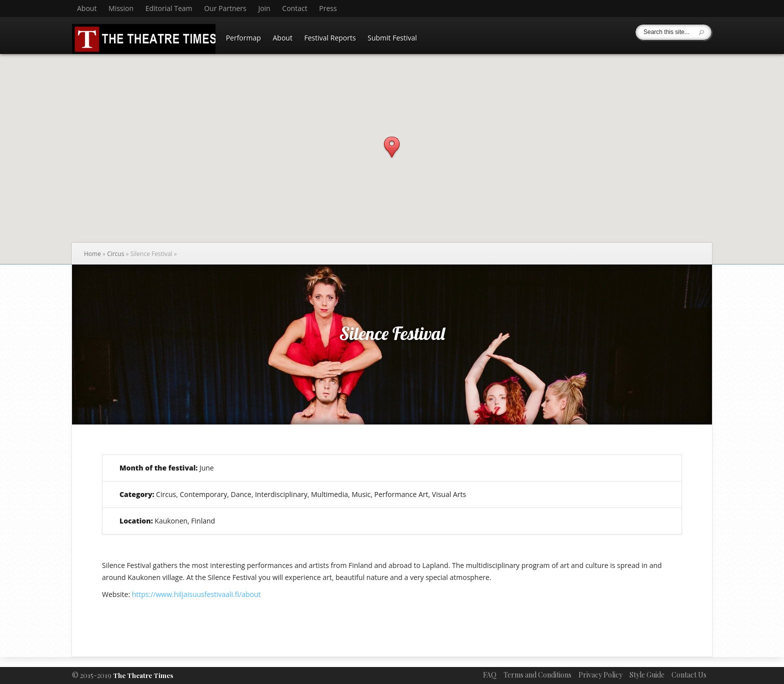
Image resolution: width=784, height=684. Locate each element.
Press (328, 8)
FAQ (490, 675)
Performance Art (401, 494)
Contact (294, 8)
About (87, 8)
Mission (121, 8)
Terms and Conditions (537, 675)
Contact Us (689, 675)
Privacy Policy (600, 675)
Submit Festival (392, 38)
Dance (241, 494)
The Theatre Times (143, 675)
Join (264, 8)
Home (92, 254)
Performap (243, 38)
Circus (115, 254)
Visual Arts (449, 494)
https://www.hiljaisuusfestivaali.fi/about (196, 594)
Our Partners (225, 8)
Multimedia (329, 494)
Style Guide (647, 675)
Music (361, 494)
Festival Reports (330, 38)
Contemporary (203, 494)
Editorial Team (169, 8)
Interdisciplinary (281, 494)
